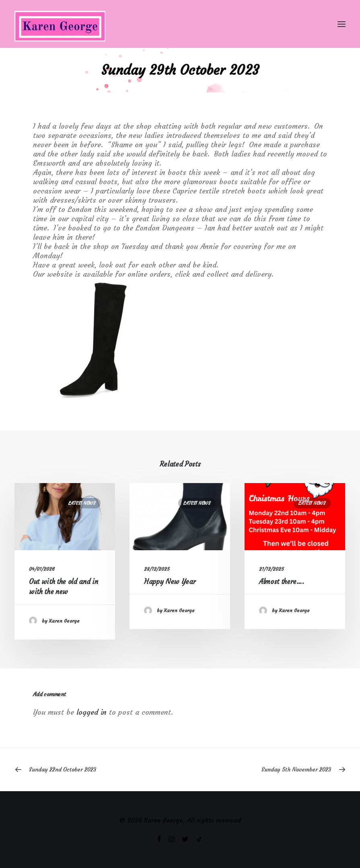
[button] (341, 24)
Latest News (82, 503)
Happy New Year (170, 582)
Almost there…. (281, 582)
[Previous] (81, 769)
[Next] (279, 769)
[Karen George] (180, 24)
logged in (92, 712)
